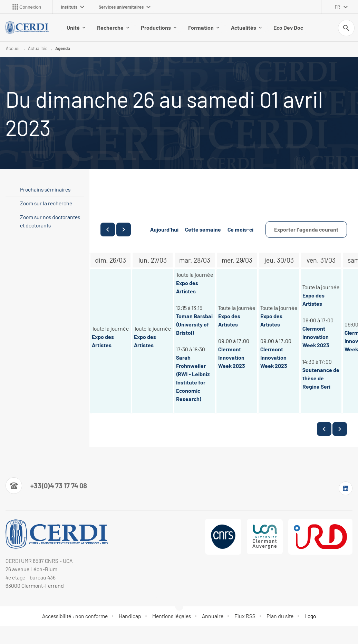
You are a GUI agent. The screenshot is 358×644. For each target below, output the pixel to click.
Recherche (113, 27)
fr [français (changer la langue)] (337, 7)
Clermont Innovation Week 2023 (232, 357)
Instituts (72, 7)
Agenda (63, 48)
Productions (159, 27)
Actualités (246, 27)
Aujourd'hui (164, 229)
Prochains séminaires (45, 189)
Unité (76, 27)
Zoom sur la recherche (46, 203)
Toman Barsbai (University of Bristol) (194, 324)
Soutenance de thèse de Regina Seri (321, 378)
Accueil (13, 48)
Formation (204, 27)
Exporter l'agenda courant (306, 229)
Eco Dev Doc (288, 27)
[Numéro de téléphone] (46, 486)
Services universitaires (125, 7)
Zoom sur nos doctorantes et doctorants (50, 221)
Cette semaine (203, 229)
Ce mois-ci (240, 229)
